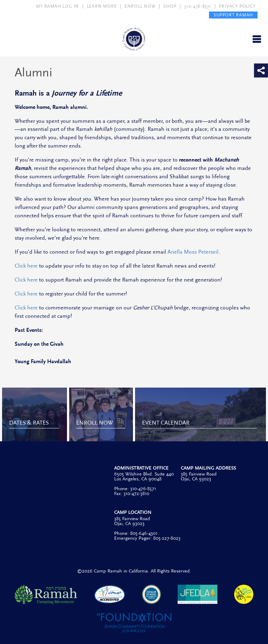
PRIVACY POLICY (237, 6)
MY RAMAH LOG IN (57, 6)
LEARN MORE (102, 6)
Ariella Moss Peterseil (193, 252)
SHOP (170, 6)
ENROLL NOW (140, 6)
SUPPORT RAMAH (233, 15)
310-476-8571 (198, 6)
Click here (26, 266)
